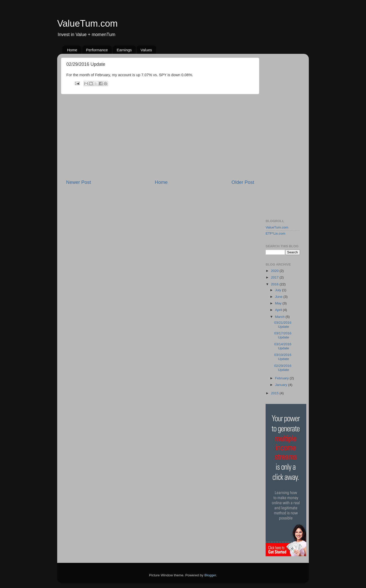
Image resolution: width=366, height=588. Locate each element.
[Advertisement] (160, 137)
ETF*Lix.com (275, 233)
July (279, 290)
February (282, 378)
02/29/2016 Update (283, 368)
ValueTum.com (87, 23)
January (282, 385)
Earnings (124, 50)
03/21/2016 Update (283, 325)
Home (72, 50)
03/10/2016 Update (283, 357)
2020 (275, 271)
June (279, 297)
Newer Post (79, 182)
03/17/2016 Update (283, 335)
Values (146, 50)
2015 (275, 393)
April (279, 310)
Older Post (243, 182)
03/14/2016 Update (283, 346)
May (279, 303)
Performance (97, 50)
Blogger (210, 575)
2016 (275, 284)
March (280, 317)
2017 (275, 277)
